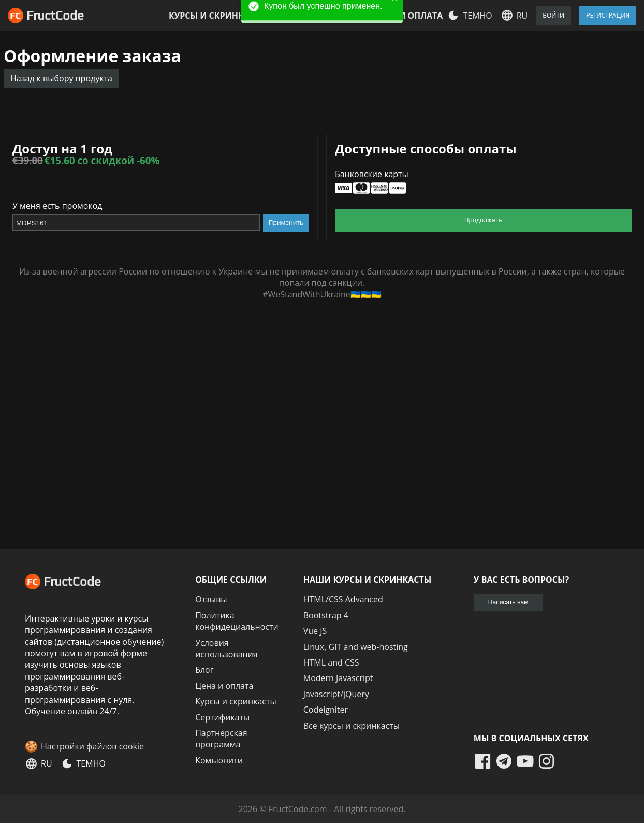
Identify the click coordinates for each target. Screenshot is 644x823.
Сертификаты (222, 717)
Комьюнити (219, 760)
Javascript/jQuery (336, 694)
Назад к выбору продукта (61, 78)
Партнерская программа (221, 739)
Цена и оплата (408, 16)
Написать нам (508, 602)
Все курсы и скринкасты (352, 726)
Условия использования (226, 648)
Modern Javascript (338, 678)
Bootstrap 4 (326, 615)
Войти (553, 15)
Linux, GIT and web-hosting (356, 647)
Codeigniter (326, 710)
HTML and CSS (331, 662)
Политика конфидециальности (237, 621)
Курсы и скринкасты (218, 16)
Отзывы (211, 599)
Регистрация (608, 15)
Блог (204, 670)
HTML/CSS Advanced (343, 599)
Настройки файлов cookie (92, 746)
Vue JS (315, 631)
